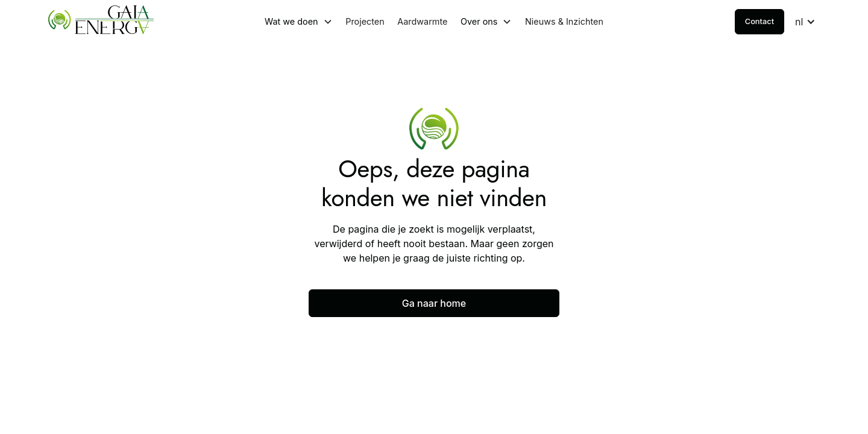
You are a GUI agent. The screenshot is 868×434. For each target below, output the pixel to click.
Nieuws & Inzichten (564, 21)
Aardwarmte (422, 21)
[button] (299, 22)
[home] (129, 22)
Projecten (365, 21)
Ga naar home (434, 303)
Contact (759, 21)
